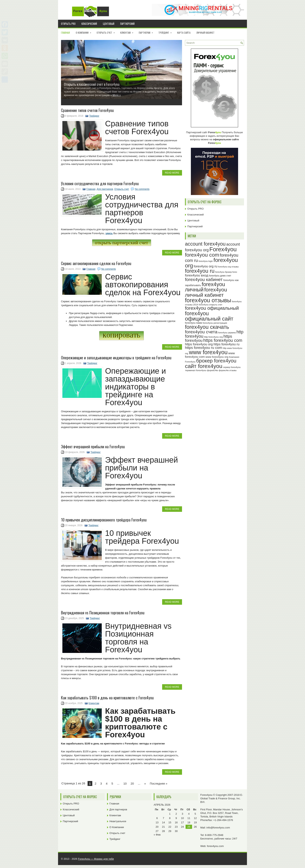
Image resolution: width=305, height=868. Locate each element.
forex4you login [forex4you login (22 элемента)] (206, 261)
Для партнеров (105, 189)
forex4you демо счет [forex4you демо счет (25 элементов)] (220, 276)
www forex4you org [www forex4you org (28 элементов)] (217, 357)
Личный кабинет (205, 33)
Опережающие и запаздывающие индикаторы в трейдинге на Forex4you (116, 358)
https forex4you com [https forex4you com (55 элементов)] (223, 340)
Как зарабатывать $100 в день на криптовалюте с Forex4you (107, 698)
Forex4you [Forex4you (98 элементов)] (223, 249)
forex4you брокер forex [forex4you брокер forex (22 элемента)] (226, 272)
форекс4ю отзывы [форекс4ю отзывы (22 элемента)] (228, 370)
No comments (142, 189)
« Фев (157, 835)
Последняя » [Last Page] (159, 783)
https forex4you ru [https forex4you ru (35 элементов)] (226, 344)
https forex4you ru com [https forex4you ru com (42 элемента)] (204, 348)
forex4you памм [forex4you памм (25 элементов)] (194, 323)
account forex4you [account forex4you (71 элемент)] (205, 244)
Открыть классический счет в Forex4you (92, 84)
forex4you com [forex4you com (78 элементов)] (202, 255)
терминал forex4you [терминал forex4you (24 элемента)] (196, 370)
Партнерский (127, 24)
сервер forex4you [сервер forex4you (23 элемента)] (232, 367)
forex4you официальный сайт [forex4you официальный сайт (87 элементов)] (209, 316)
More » (117, 95)
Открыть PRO (68, 24)
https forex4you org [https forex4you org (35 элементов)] (199, 344)
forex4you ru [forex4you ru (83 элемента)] (200, 271)
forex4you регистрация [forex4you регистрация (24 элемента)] (215, 323)
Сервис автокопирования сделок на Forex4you (96, 263)
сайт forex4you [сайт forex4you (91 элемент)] (204, 366)
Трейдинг (166, 31)
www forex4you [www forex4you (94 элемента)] (208, 352)
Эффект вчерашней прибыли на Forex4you (93, 446)
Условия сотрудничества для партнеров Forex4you (100, 183)
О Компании (85, 31)
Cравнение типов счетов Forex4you (87, 110)
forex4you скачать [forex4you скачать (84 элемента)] (207, 327)
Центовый (109, 24)
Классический (89, 24)
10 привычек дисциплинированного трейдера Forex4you (104, 520)
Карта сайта (184, 33)
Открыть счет (107, 31)
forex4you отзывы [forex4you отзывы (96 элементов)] (208, 300)
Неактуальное (118, 821)
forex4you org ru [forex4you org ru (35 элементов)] (205, 266)
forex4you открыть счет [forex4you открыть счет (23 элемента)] (211, 305)
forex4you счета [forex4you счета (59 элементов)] (201, 332)
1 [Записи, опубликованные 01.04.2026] (170, 814)
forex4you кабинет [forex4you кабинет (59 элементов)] (204, 279)
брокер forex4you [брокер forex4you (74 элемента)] (216, 361)
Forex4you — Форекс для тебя (96, 859)
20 (132, 783)
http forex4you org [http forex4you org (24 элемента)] (213, 337)
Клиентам (128, 31)
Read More (172, 173)
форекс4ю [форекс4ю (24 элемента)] (213, 370)
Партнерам (147, 31)
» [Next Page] (145, 783)
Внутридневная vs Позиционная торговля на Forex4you (103, 613)
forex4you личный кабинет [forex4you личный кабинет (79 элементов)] (206, 292)
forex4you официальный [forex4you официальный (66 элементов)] (212, 308)
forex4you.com (215, 846)
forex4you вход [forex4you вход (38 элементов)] (197, 275)
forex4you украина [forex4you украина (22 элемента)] (227, 333)
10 (125, 783)
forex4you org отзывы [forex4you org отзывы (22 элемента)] (228, 267)
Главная (65, 33)
